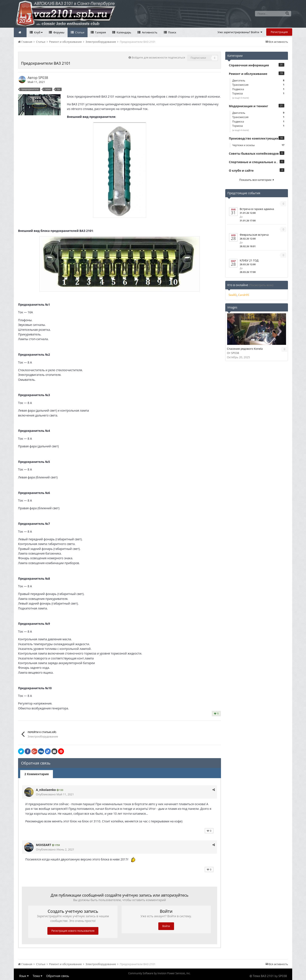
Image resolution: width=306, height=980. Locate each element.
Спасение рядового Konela (245, 349)
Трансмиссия (258, 85)
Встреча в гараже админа (257, 209)
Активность (149, 32)
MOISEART (44, 845)
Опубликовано (55, 794)
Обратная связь (58, 976)
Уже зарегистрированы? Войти (240, 32)
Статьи (79, 32)
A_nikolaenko (46, 790)
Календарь (123, 32)
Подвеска (258, 89)
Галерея (100, 32)
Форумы (58, 32)
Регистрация (279, 32)
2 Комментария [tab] (37, 774)
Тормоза (258, 93)
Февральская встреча (254, 235)
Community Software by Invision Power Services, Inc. (159, 973)
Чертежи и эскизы (258, 145)
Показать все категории (257, 180)
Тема (38, 976)
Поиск (172, 32)
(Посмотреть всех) (261, 285)
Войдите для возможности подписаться (158, 57)
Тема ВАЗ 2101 (263, 976)
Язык (24, 976)
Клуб (38, 32)
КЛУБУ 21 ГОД (249, 260)
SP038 (43, 78)
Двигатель (258, 81)
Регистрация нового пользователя (73, 931)
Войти (166, 926)
